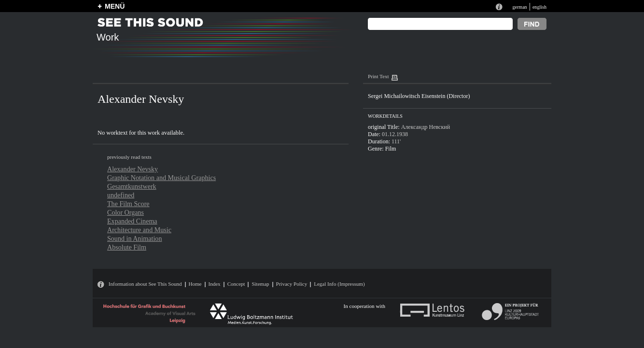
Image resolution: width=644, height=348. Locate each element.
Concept (236, 284)
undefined (121, 195)
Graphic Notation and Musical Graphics (161, 178)
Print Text (378, 76)
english (539, 7)
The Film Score (128, 204)
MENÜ (115, 6)
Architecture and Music (139, 230)
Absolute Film (127, 247)
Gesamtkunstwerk (132, 186)
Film (391, 149)
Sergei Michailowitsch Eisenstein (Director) (419, 96)
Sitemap (260, 284)
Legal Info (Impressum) (339, 284)
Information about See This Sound (145, 284)
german (519, 7)
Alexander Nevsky (133, 169)
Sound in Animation (134, 238)
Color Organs (126, 212)
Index (215, 284)
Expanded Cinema (132, 221)
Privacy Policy (292, 284)
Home (195, 284)
